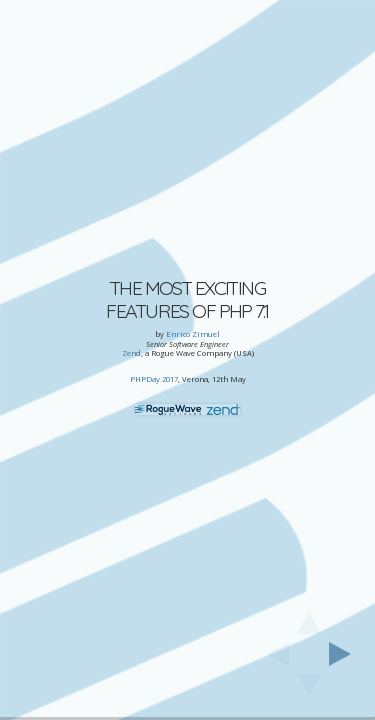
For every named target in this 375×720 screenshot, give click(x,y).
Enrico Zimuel (193, 334)
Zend (131, 353)
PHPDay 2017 (154, 379)
